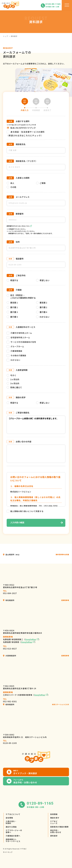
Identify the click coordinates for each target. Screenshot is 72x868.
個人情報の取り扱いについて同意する (27, 511)
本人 (10, 183)
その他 (11, 187)
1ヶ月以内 (13, 379)
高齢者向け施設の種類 (59, 827)
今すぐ (11, 375)
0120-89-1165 (10, 742)
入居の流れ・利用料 (11, 822)
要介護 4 (42, 312)
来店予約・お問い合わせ (56, 831)
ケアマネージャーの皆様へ (14, 831)
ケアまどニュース (54, 822)
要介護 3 (12, 312)
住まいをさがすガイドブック (21, 128)
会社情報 (9, 818)
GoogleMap (31, 639)
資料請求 (54, 836)
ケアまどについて (13, 814)
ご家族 (41, 183)
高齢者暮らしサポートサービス (13, 840)
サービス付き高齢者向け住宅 (21, 342)
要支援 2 (42, 303)
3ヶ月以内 (13, 383)
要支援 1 (12, 303)
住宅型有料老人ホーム (18, 337)
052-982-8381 (10, 700)
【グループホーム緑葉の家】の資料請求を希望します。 (36, 425)
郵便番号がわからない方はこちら (18, 226)
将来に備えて (14, 387)
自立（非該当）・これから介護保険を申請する (21, 296)
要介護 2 (42, 307)
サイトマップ (8, 852)
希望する (12, 280)
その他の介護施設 (16, 356)
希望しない (43, 280)
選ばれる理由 (11, 827)
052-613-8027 (10, 647)
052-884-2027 (10, 592)
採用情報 (54, 814)
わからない (43, 317)
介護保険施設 (14, 351)
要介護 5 (12, 317)
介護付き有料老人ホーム (19, 333)
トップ (6, 36)
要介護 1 (12, 307)
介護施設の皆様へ (13, 836)
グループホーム (15, 346)
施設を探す (55, 818)
